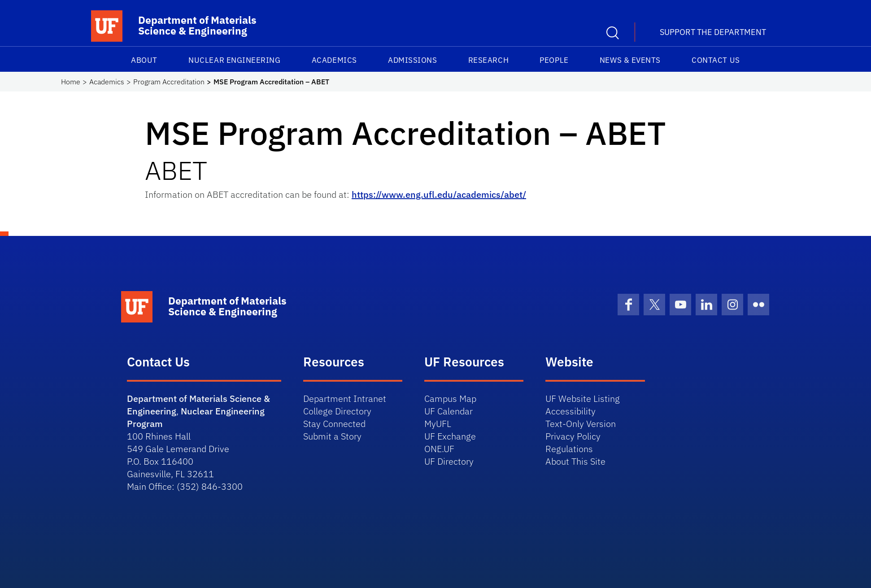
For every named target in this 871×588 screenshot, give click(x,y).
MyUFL (438, 424)
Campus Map (450, 399)
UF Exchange (450, 436)
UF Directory (449, 461)
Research (488, 60)
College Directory (337, 411)
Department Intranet (345, 399)
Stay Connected (334, 424)
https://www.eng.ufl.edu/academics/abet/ (439, 194)
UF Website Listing (583, 399)
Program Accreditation (169, 82)
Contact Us (716, 60)
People (554, 60)
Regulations (569, 449)
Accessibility (571, 411)
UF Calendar (449, 411)
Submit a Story (332, 436)
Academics (334, 60)
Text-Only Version (581, 424)
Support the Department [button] (713, 32)
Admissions (412, 60)
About (144, 60)
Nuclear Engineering (234, 60)
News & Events (630, 60)
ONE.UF (439, 449)
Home (71, 82)
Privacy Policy (573, 436)
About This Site (575, 461)
